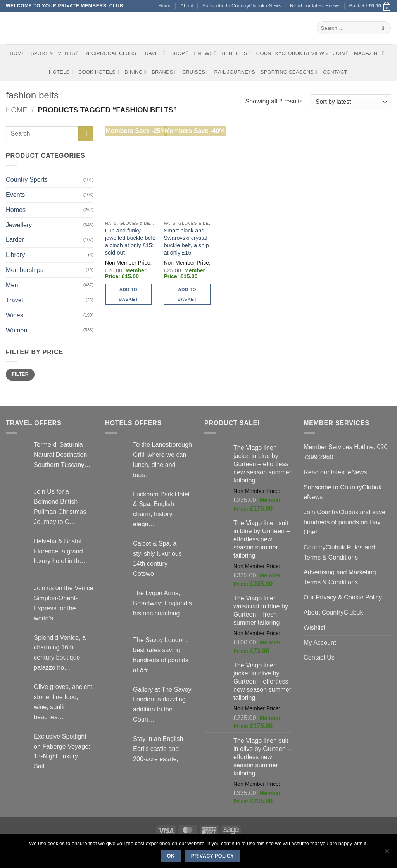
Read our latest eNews (335, 472)
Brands (164, 72)
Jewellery (19, 225)
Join (341, 53)
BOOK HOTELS (99, 72)
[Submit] (383, 28)
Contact (337, 72)
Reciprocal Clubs (110, 53)
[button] (370, 6)
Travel (153, 53)
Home (165, 6)
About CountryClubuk (333, 612)
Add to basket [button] (128, 294)
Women (16, 330)
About (187, 6)
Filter (20, 374)
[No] (387, 853)
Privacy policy (213, 856)
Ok (171, 856)
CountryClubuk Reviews (292, 53)
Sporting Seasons (289, 72)
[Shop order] (351, 102)
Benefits (236, 53)
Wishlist (314, 627)
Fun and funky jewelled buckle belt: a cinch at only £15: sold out (130, 242)
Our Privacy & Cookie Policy (343, 597)
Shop (180, 53)
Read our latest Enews (315, 6)
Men (12, 285)
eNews (205, 53)
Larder (15, 239)
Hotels (61, 72)
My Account (320, 642)
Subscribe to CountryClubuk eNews (242, 6)
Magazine (369, 53)
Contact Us (319, 657)
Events (15, 195)
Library (15, 255)
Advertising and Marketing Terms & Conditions (340, 577)
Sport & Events (55, 53)
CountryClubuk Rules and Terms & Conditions (339, 552)
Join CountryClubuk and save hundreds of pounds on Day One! (344, 522)
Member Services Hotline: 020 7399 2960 (345, 452)
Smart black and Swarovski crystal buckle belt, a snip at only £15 (186, 242)
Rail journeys (234, 72)
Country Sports (27, 179)
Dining (135, 72)
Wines (15, 315)
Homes (16, 210)
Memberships (25, 270)
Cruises (195, 72)
